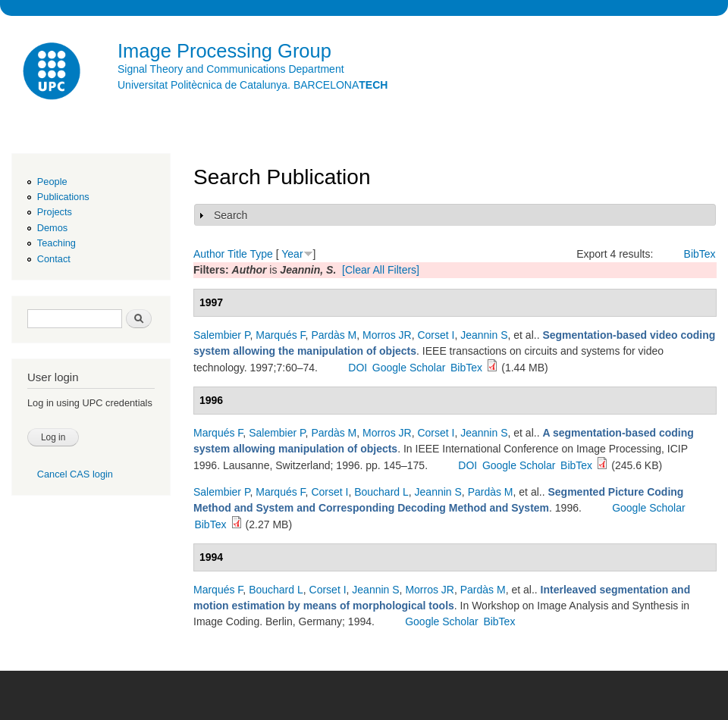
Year (292, 254)
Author (209, 254)
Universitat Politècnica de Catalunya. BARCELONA (253, 85)
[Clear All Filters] (381, 270)
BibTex (700, 254)
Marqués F (280, 335)
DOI (358, 368)
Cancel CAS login (75, 474)
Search (231, 215)
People (52, 182)
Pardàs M (334, 335)
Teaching (56, 243)
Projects (55, 212)
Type (261, 254)
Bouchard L (381, 492)
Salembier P (221, 335)
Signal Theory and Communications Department (231, 69)
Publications (63, 197)
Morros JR (387, 335)
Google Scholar (409, 368)
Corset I (436, 335)
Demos (52, 228)
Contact (54, 259)
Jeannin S (484, 335)
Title (237, 254)
